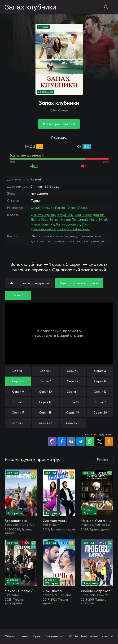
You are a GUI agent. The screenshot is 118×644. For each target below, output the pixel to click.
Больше (103, 459)
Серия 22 (45, 423)
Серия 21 (18, 423)
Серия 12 (100, 392)
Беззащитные (16, 521)
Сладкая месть (55, 521)
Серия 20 (100, 412)
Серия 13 (18, 402)
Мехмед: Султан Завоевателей (97, 521)
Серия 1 (18, 371)
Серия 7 (73, 381)
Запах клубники (30, 7)
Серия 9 (18, 392)
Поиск (106, 7)
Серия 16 (100, 402)
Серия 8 (100, 381)
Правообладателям (48, 636)
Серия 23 (73, 423)
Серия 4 (100, 371)
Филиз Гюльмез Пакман (49, 208)
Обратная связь (16, 636)
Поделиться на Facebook (62, 442)
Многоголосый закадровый (29, 283)
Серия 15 (73, 402)
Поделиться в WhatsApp (90, 442)
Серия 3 (73, 371)
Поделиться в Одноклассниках (109, 442)
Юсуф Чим (65, 215)
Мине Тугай (98, 220)
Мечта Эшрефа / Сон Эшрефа (21, 591)
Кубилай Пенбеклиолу (74, 229)
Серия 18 (45, 412)
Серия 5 (18, 381)
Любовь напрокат (96, 591)
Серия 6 (45, 381)
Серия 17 (18, 412)
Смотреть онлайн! (61, 124)
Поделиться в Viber (52, 442)
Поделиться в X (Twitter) (100, 442)
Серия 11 (73, 392)
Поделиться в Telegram (81, 442)
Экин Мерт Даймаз (90, 215)
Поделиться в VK (71, 442)
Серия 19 (73, 412)
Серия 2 (45, 371)
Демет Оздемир (43, 215)
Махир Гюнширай (74, 220)
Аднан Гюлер (78, 208)
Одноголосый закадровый (79, 283)
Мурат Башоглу (42, 224)
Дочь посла (52, 591)
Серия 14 (45, 402)
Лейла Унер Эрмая (45, 220)
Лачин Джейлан (68, 224)
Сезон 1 (18, 295)
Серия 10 (45, 392)
